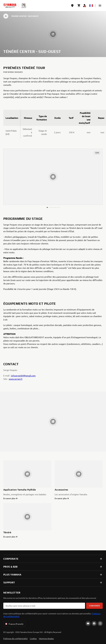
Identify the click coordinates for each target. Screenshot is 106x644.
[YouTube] (88, 623)
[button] (100, 6)
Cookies (33, 638)
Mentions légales (46, 638)
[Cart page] (79, 6)
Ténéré (7, 532)
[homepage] (10, 6)
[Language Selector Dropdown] (91, 6)
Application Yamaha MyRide (20, 489)
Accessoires (61, 489)
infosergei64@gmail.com (23, 375)
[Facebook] (94, 623)
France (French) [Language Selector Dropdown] (14, 624)
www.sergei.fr (16, 379)
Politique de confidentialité (15, 638)
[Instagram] (100, 623)
